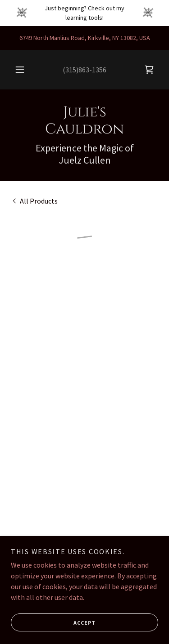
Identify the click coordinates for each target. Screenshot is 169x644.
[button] (20, 70)
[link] (84, 121)
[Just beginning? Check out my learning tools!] (84, 13)
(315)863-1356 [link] (84, 70)
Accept (53, 622)
